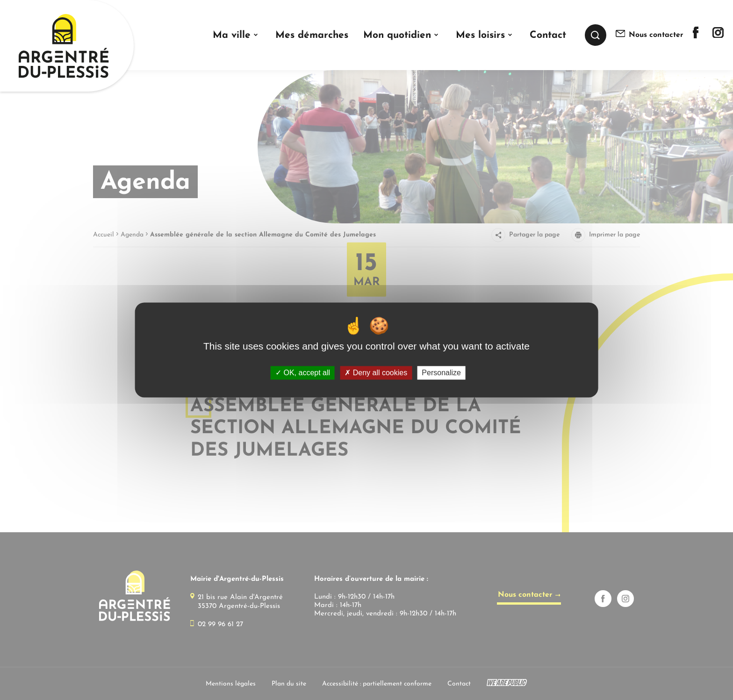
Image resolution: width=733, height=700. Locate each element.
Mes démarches (312, 35)
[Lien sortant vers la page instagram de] (718, 36)
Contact (548, 35)
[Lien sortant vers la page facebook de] (696, 36)
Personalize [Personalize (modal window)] (441, 373)
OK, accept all (303, 373)
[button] (236, 35)
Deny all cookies (376, 373)
